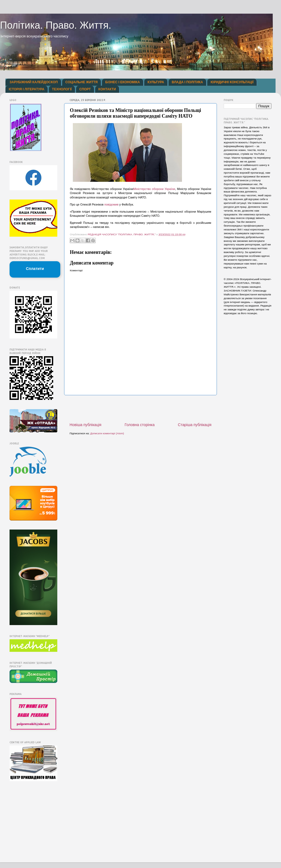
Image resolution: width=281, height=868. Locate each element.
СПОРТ (85, 89)
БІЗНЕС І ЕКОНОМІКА (123, 82)
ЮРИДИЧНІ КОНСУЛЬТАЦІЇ (232, 82)
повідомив (111, 204)
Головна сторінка (140, 425)
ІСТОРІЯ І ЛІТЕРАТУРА (27, 89)
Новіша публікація (86, 425)
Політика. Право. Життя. (56, 25)
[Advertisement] (26, 823)
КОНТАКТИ (107, 89)
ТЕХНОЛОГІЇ (62, 89)
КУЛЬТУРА (156, 82)
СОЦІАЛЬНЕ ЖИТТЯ (82, 82)
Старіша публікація (195, 425)
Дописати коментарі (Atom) (107, 433)
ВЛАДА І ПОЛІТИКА (187, 82)
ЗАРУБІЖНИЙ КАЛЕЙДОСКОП (34, 82)
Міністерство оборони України (154, 189)
